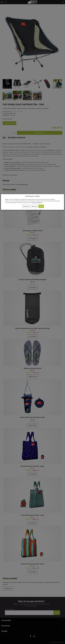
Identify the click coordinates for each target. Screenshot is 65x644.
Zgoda (41, 206)
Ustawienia (26, 206)
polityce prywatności (37, 203)
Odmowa (34, 206)
